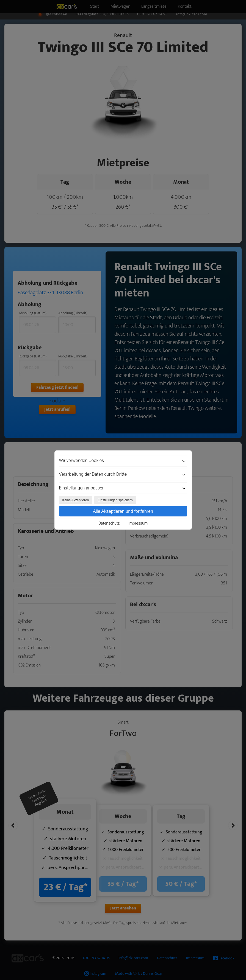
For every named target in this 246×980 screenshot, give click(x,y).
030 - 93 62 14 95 (152, 14)
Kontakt (195, 5)
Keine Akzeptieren (76, 500)
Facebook (224, 958)
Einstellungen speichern (115, 500)
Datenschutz (109, 523)
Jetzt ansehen (123, 908)
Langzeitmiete (158, 5)
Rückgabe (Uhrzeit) (73, 356)
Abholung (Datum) (33, 313)
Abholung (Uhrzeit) (73, 313)
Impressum (138, 523)
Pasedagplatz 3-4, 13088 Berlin (102, 14)
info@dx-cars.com (192, 14)
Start (86, 5)
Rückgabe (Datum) (33, 356)
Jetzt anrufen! (57, 409)
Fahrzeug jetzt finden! (57, 387)
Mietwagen (118, 5)
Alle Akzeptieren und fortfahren (123, 511)
